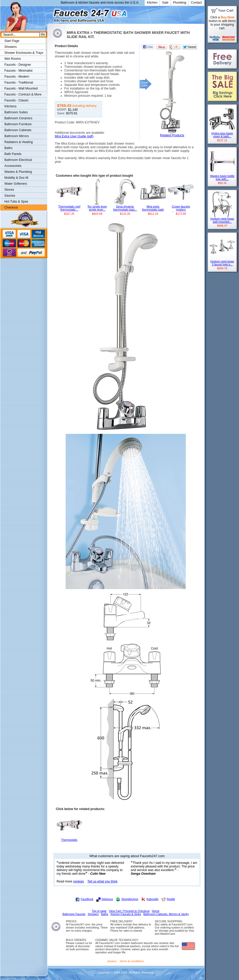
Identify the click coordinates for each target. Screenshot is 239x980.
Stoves (9, 190)
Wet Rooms (13, 59)
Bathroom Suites (16, 112)
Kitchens (10, 106)
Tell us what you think (102, 881)
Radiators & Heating (19, 142)
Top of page (99, 911)
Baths (8, 148)
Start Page (12, 41)
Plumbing (180, 3)
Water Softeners (16, 184)
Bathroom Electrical (18, 160)
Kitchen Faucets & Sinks (126, 914)
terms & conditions (132, 961)
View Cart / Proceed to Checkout (129, 911)
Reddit (171, 899)
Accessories (13, 166)
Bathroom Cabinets (18, 130)
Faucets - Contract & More (23, 94)
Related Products (172, 135)
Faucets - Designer (18, 65)
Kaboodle (152, 899)
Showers (11, 47)
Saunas (10, 196)
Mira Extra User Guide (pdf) (74, 136)
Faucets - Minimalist (18, 71)
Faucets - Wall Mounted (21, 88)
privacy (112, 961)
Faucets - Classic (17, 100)
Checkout (11, 207)
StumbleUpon (130, 899)
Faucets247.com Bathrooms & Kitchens (50, 14)
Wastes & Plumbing (18, 172)
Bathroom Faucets (74, 914)
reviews (79, 881)
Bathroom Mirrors (17, 136)
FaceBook (87, 899)
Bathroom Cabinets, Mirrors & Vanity (166, 914)
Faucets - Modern (17, 77)
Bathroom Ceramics (18, 118)
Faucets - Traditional (19, 83)
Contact (196, 3)
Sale (165, 3)
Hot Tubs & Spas (16, 202)
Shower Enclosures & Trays (24, 53)
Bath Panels (13, 154)
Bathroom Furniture (18, 124)
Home (156, 911)
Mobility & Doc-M (16, 178)
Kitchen (152, 3)
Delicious (107, 899)
